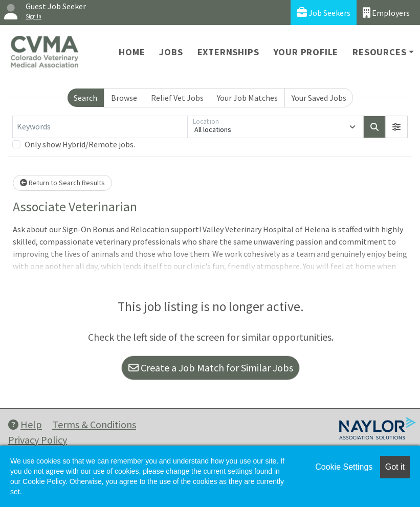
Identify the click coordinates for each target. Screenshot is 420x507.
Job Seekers (324, 13)
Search (85, 98)
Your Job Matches (247, 98)
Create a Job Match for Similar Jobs (211, 368)
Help (25, 424)
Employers (386, 13)
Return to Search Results (62, 183)
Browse (124, 98)
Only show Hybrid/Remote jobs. (80, 144)
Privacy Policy (38, 440)
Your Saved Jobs (319, 98)
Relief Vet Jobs (177, 98)
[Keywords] (100, 127)
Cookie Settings (344, 467)
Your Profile (306, 52)
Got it (395, 467)
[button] (396, 127)
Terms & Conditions (94, 424)
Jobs (171, 52)
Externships (228, 52)
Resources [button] (379, 52)
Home (132, 52)
